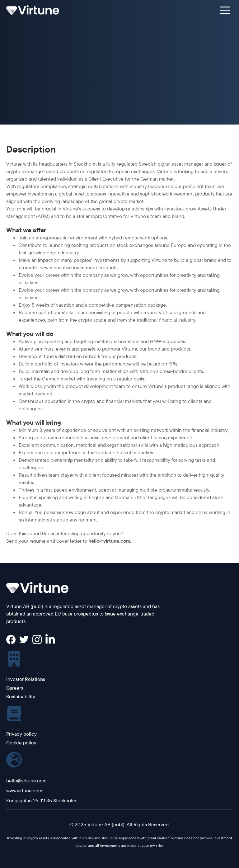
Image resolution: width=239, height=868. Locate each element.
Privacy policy (21, 734)
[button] (225, 10)
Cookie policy (21, 743)
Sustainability (21, 696)
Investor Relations (26, 679)
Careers (15, 688)
